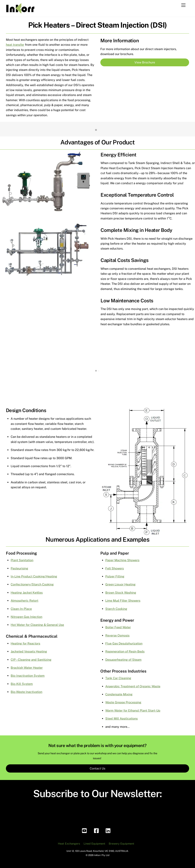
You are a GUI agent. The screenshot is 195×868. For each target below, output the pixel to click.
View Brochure (145, 62)
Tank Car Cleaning (118, 678)
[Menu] (183, 5)
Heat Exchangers (69, 844)
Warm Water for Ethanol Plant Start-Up (133, 711)
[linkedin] (109, 830)
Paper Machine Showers (122, 560)
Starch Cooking (116, 609)
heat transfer (15, 45)
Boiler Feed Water (118, 627)
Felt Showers (115, 568)
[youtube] (85, 830)
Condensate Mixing (119, 694)
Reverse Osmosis (117, 635)
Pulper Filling (115, 576)
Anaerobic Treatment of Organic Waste (133, 686)
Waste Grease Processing (123, 702)
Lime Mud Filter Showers (123, 601)
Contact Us (97, 768)
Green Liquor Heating (120, 584)
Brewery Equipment (121, 844)
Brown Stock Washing (121, 593)
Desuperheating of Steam (123, 660)
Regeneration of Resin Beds (125, 651)
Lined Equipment (94, 844)
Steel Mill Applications (121, 719)
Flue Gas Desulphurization (124, 643)
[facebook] (97, 830)
